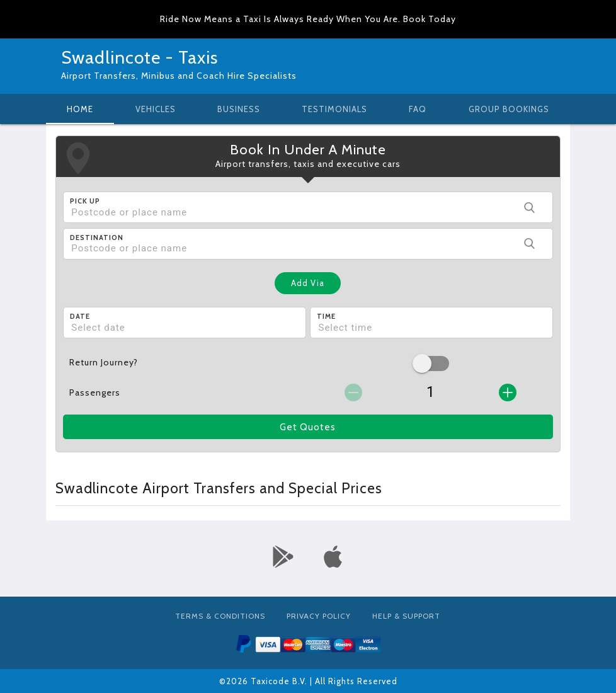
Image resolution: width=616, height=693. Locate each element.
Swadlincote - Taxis (140, 57)
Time (326, 316)
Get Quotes (308, 427)
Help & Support (406, 616)
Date (80, 316)
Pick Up (85, 201)
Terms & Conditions (220, 616)
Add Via (308, 283)
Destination (97, 238)
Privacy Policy (319, 616)
